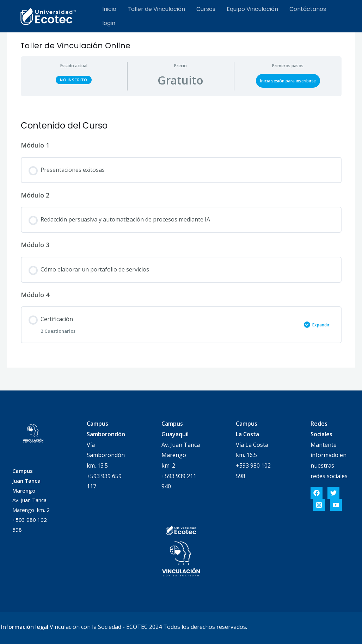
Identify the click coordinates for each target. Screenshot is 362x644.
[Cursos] (48, 15)
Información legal (25, 627)
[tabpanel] (181, 105)
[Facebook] (317, 493)
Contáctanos (308, 9)
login (109, 23)
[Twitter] (333, 493)
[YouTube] (336, 505)
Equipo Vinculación (252, 9)
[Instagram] (319, 505)
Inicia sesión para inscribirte (288, 81)
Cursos (206, 9)
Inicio (109, 9)
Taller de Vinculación (156, 9)
